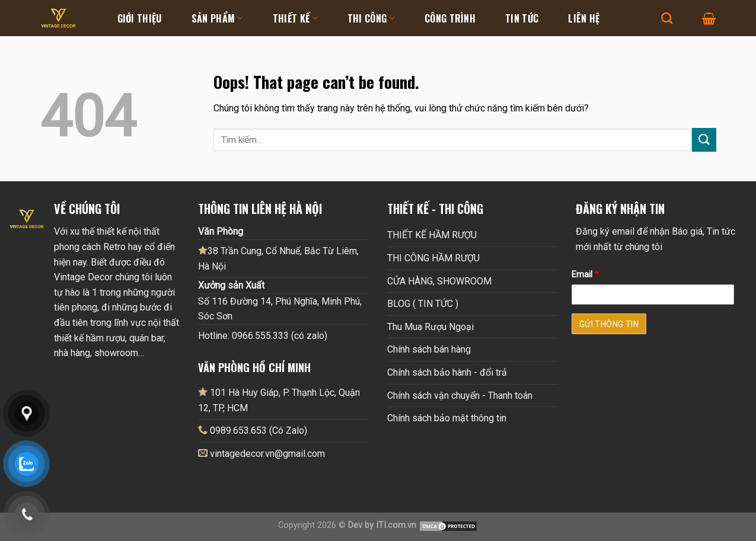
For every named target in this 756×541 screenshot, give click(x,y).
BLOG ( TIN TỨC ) (423, 304)
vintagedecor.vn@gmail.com (267, 454)
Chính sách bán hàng (429, 349)
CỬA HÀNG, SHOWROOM (439, 281)
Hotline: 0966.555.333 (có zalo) (263, 336)
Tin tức (522, 18)
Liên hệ (584, 18)
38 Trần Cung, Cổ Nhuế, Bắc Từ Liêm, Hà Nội (278, 258)
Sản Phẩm (217, 18)
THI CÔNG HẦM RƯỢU (433, 258)
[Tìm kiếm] (667, 18)
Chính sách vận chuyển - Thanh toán (460, 396)
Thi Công (371, 18)
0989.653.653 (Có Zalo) (259, 430)
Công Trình (450, 18)
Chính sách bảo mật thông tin (447, 418)
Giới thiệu (140, 18)
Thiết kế (295, 18)
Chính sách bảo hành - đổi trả (447, 372)
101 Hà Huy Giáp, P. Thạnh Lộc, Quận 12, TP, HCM (279, 400)
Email (585, 275)
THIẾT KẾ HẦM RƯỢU (432, 235)
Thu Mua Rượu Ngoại (430, 327)
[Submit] (704, 140)
